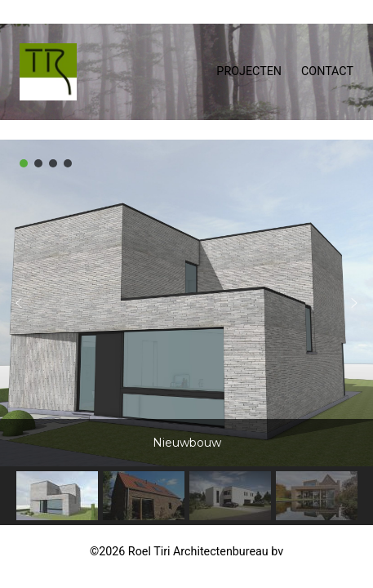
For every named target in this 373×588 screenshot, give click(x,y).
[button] (24, 163)
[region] (186, 332)
